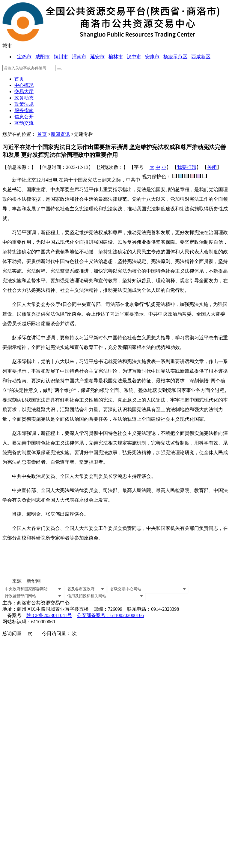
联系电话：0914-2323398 (153, 609)
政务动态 (24, 98)
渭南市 (79, 57)
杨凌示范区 (175, 57)
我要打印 (187, 167)
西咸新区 (201, 57)
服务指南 (24, 110)
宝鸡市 (24, 57)
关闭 (212, 167)
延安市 (97, 57)
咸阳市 (43, 57)
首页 (19, 79)
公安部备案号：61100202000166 (110, 615)
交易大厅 (24, 92)
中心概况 (24, 85)
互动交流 (24, 123)
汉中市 (134, 57)
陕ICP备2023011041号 (49, 615)
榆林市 (116, 57)
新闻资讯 (60, 134)
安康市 (152, 57)
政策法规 (24, 104)
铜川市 (61, 57)
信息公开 (24, 117)
